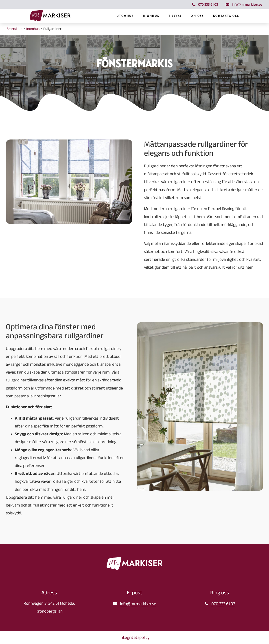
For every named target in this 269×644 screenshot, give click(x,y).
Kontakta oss (249, 17)
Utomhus (148, 17)
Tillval (198, 17)
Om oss (220, 17)
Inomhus (174, 17)
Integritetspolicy (134, 638)
